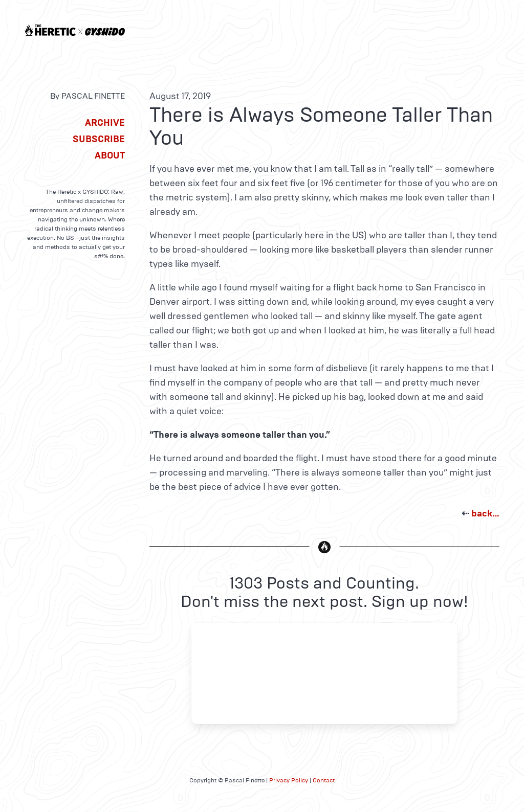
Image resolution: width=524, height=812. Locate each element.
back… (485, 513)
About (110, 155)
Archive (105, 123)
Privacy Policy (289, 780)
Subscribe (99, 139)
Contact (324, 780)
